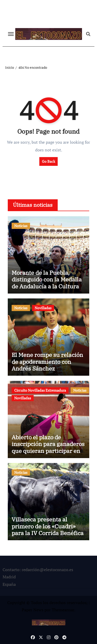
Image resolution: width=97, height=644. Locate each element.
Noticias (21, 226)
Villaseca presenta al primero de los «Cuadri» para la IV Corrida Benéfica (48, 526)
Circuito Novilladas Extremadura (40, 390)
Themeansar (63, 610)
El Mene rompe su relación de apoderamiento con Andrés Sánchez (47, 362)
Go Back (48, 161)
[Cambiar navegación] (11, 34)
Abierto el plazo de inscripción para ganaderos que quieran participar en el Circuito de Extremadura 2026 (48, 451)
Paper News (33, 610)
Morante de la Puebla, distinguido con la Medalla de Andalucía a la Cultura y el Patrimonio (47, 283)
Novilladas (43, 308)
